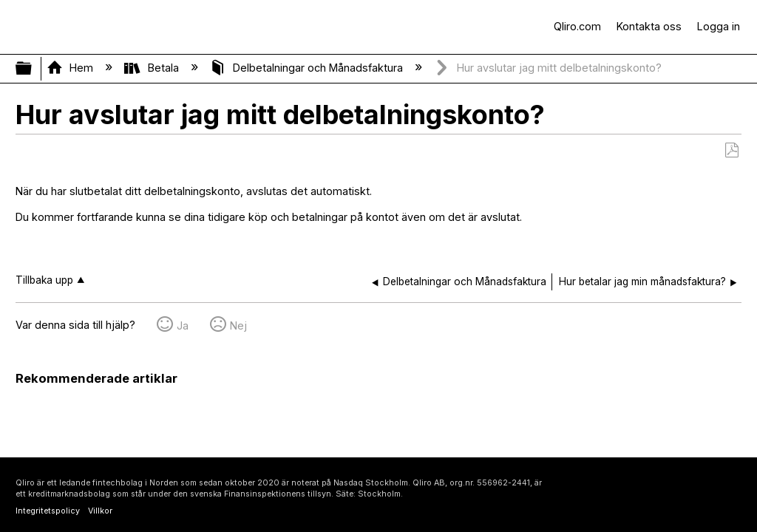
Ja (183, 325)
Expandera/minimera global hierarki (33, 69)
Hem (71, 68)
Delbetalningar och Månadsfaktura (308, 68)
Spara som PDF (731, 150)
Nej (238, 325)
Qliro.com (577, 26)
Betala (153, 68)
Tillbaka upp (44, 280)
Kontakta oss (649, 26)
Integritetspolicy (48, 511)
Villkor (100, 511)
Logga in (719, 26)
